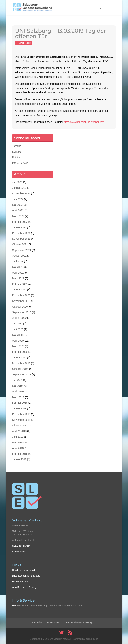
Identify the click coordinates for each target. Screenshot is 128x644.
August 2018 (19, 431)
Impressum (53, 623)
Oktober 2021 (20, 244)
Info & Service (20, 163)
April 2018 (18, 448)
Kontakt (17, 152)
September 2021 (22, 250)
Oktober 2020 (20, 307)
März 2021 (18, 278)
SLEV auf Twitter (21, 546)
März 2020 (18, 346)
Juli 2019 (17, 380)
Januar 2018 (19, 459)
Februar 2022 (20, 222)
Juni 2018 (18, 437)
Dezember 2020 (21, 295)
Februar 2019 (20, 403)
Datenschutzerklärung (78, 623)
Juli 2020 (17, 324)
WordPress (92, 639)
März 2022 (18, 216)
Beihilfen (17, 157)
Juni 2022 (18, 199)
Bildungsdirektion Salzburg (26, 576)
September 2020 (22, 312)
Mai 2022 (18, 205)
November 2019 (21, 363)
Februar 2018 (20, 454)
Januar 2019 (19, 408)
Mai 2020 (18, 335)
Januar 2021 (19, 290)
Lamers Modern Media (57, 639)
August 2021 (19, 256)
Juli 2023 (17, 182)
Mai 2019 (18, 386)
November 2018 (21, 420)
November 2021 (21, 239)
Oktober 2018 (20, 426)
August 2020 (19, 318)
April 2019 (18, 392)
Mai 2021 (18, 267)
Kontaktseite (19, 552)
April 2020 (18, 341)
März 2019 (18, 397)
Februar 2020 (20, 352)
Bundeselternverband (24, 570)
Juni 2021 (18, 261)
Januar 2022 (19, 227)
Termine (17, 146)
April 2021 (18, 273)
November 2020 (21, 301)
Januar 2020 (19, 358)
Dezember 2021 (21, 233)
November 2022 (21, 193)
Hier (14, 606)
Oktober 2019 (20, 369)
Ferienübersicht (20, 581)
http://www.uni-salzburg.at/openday (84, 122)
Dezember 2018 (21, 414)
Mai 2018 (18, 442)
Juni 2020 (18, 329)
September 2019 (22, 374)
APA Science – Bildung (24, 587)
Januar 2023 (19, 188)
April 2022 (18, 210)
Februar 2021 (20, 284)
